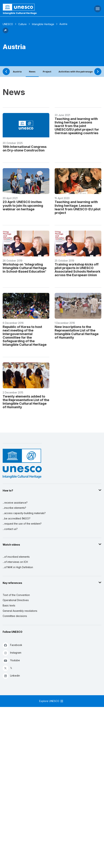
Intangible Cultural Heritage (20, 13)
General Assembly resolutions (20, 611)
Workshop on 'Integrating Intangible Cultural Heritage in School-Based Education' (25, 268)
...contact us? (10, 529)
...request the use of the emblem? (22, 524)
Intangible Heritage (43, 24)
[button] (6, 32)
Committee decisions (15, 616)
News (32, 72)
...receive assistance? (15, 503)
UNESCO (8, 24)
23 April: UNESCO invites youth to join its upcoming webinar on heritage (23, 205)
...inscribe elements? (14, 508)
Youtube (11, 660)
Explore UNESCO (51, 701)
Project (47, 72)
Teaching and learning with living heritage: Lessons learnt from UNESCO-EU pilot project (78, 207)
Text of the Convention (16, 595)
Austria (17, 72)
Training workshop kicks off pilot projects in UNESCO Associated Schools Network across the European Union (77, 270)
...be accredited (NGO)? (17, 518)
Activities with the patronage (76, 72)
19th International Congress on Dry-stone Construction (25, 148)
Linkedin (11, 676)
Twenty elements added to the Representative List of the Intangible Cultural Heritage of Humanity (26, 402)
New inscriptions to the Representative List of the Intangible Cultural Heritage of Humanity (77, 332)
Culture (22, 24)
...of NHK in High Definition (18, 567)
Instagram (12, 653)
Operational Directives (16, 600)
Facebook (12, 645)
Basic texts (9, 605)
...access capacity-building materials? (24, 513)
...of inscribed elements (16, 557)
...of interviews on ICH (15, 562)
